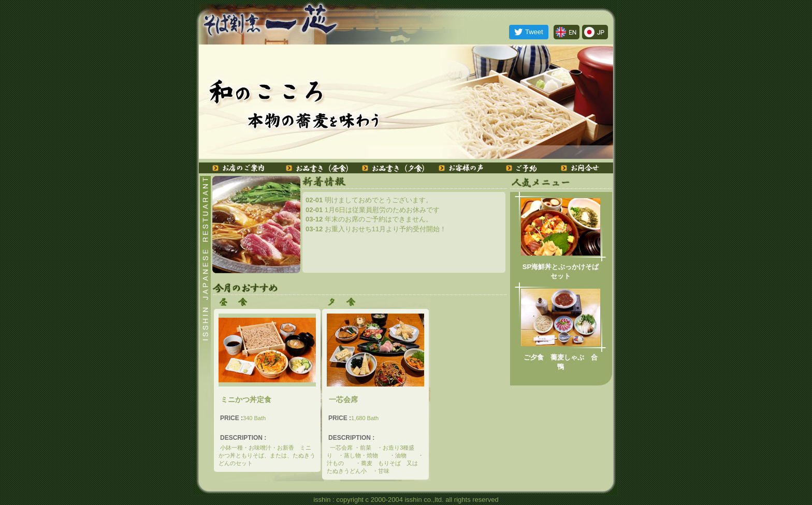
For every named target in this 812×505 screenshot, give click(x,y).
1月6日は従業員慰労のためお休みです (373, 210)
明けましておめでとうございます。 (369, 200)
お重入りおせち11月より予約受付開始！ (376, 229)
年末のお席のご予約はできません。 (369, 219)
